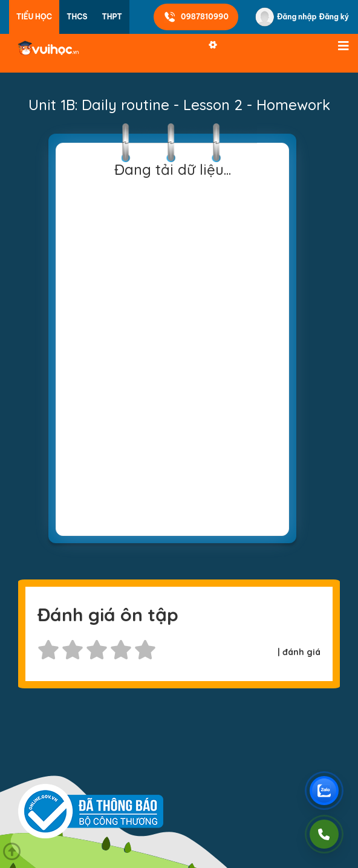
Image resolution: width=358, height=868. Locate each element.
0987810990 (196, 17)
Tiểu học (34, 17)
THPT (112, 17)
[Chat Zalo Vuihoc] (324, 791)
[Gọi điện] (324, 834)
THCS (77, 17)
